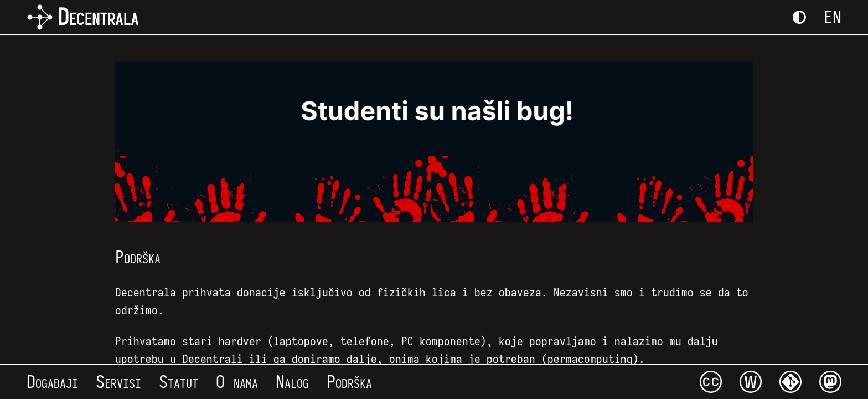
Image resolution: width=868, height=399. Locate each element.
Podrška (349, 382)
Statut (179, 382)
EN (833, 17)
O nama (237, 382)
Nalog (292, 382)
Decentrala (82, 17)
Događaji (52, 382)
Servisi (118, 382)
